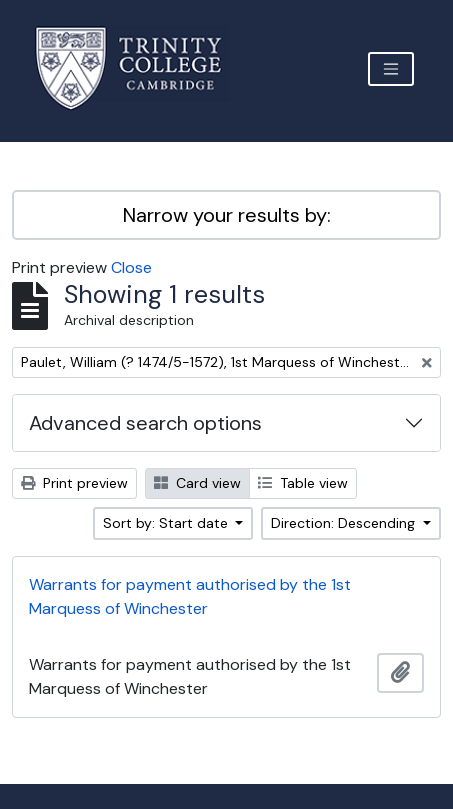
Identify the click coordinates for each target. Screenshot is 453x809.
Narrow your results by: (227, 215)
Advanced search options (145, 423)
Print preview (74, 483)
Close (131, 267)
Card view (197, 483)
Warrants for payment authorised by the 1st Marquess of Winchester (190, 596)
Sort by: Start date (167, 523)
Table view (303, 483)
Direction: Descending (345, 523)
